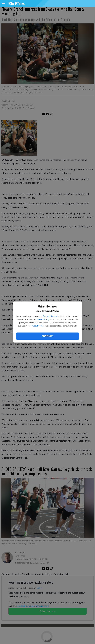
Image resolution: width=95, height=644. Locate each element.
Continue (47, 336)
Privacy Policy (43, 319)
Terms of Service (50, 316)
